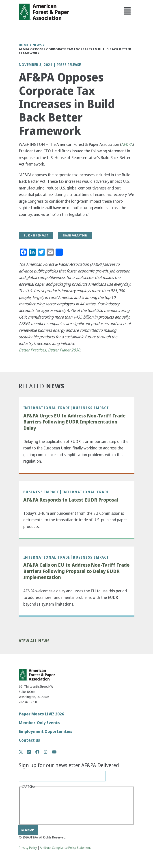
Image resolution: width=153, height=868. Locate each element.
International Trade (47, 408)
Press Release (69, 65)
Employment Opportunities (46, 731)
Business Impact (91, 408)
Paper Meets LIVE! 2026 (41, 714)
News (37, 45)
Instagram (48, 752)
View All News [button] (34, 641)
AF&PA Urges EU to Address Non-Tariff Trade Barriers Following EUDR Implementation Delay (74, 422)
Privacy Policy (28, 848)
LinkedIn (31, 752)
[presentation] (40, 806)
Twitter (23, 752)
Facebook (40, 752)
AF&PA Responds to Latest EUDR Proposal (71, 500)
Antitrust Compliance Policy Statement (65, 848)
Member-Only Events (39, 723)
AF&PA (127, 144)
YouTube (54, 752)
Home (24, 45)
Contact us (29, 740)
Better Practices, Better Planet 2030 (50, 350)
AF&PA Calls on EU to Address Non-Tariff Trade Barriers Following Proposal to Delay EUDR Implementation (76, 571)
